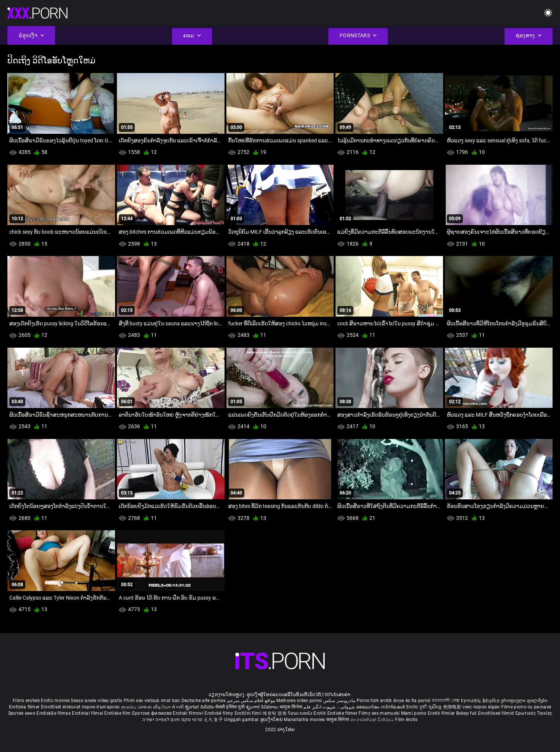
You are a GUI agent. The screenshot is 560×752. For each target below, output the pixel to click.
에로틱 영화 (275, 713)
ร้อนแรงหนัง (301, 713)
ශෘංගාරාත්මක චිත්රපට (373, 720)
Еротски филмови (153, 713)
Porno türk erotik (374, 701)
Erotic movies (56, 701)
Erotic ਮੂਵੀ (417, 707)
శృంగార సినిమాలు (263, 707)
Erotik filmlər (442, 713)
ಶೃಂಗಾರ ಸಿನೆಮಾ (200, 707)
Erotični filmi (249, 713)
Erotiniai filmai (88, 713)
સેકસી (178, 707)
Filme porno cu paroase (526, 707)
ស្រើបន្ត (436, 707)
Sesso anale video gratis (96, 701)
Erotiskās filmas (54, 713)
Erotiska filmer (25, 707)
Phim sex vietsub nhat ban (152, 701)
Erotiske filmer (343, 713)
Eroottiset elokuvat (61, 707)
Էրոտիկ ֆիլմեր (481, 701)
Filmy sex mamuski (379, 713)
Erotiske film (118, 713)
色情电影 (453, 707)
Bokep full (467, 713)
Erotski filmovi (189, 713)
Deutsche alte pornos (204, 701)
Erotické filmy (219, 713)
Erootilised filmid (497, 713)
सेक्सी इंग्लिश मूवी (230, 707)
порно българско (101, 707)
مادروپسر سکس (339, 701)
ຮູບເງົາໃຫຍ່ (272, 720)
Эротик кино (22, 713)
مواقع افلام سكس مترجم (251, 701)
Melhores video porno (299, 701)
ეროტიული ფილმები (524, 701)
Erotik (320, 713)
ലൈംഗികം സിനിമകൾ (381, 707)
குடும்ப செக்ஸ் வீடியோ (146, 707)
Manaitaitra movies (305, 720)
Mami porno (414, 713)
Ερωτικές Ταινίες (534, 713)
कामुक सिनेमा (292, 707)
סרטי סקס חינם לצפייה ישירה (172, 720)
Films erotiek (26, 701)
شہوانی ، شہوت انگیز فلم (330, 707)
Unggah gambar (242, 720)
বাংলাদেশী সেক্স (446, 701)
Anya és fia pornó (412, 701)
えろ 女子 (214, 720)
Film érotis (406, 720)
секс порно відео (481, 707)
